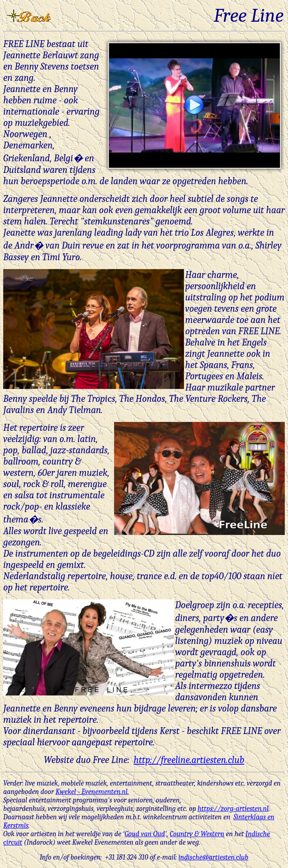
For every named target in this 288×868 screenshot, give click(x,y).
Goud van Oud (145, 834)
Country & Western (197, 834)
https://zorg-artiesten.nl (233, 809)
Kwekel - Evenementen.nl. (92, 792)
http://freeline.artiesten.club (189, 760)
